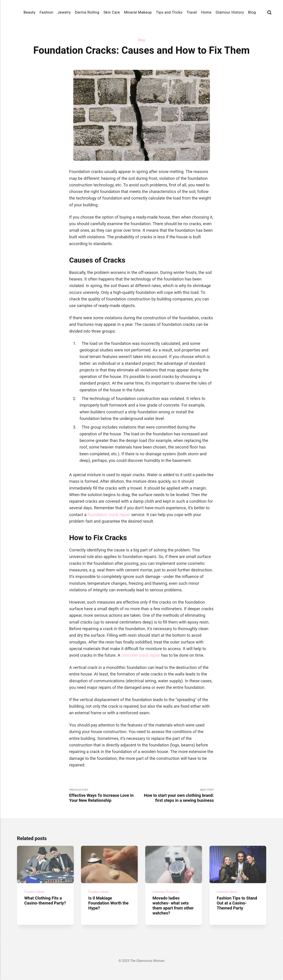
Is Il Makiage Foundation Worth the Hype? (108, 903)
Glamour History (230, 12)
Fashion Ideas (34, 892)
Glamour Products (166, 892)
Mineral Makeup (138, 12)
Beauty (30, 12)
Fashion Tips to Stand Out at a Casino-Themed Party (237, 903)
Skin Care (112, 12)
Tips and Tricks (169, 12)
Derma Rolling (87, 12)
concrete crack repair (140, 655)
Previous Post (105, 796)
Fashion (46, 12)
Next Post (178, 796)
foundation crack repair (108, 515)
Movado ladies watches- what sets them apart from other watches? (173, 906)
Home (206, 12)
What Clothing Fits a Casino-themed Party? (45, 901)
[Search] (269, 12)
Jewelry (64, 12)
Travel (192, 12)
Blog (252, 12)
